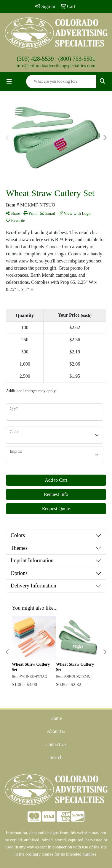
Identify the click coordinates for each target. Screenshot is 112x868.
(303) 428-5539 (35, 59)
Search (56, 757)
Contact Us (56, 744)
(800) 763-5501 (77, 59)
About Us (56, 731)
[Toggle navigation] (9, 81)
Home (56, 718)
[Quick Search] (61, 81)
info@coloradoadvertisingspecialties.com (56, 66)
